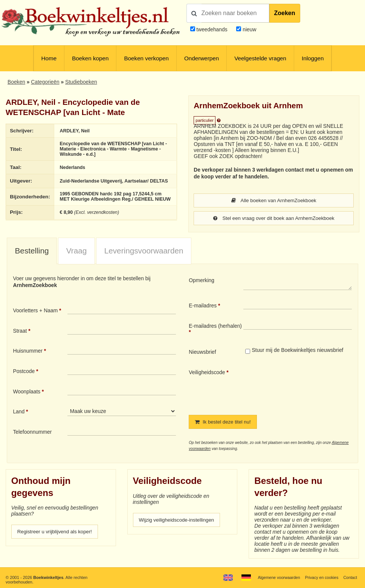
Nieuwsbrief (202, 353)
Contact (350, 577)
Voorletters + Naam (35, 311)
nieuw (249, 29)
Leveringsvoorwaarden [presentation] (144, 251)
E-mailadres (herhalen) (215, 327)
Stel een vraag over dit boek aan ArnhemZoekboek (274, 219)
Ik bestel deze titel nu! (224, 423)
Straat (20, 332)
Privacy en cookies (321, 577)
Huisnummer (27, 352)
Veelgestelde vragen (260, 58)
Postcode (24, 372)
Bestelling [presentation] (32, 251)
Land (19, 412)
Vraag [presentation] (77, 251)
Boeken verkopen (146, 58)
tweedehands (212, 29)
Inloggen (313, 58)
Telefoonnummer (32, 433)
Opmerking (202, 281)
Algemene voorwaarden (276, 577)
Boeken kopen (90, 58)
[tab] (32, 252)
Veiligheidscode (207, 373)
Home (49, 58)
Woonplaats (27, 392)
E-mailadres (203, 306)
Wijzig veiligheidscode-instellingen (178, 521)
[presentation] (306, 387)
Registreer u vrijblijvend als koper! (57, 533)
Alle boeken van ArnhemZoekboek (274, 201)
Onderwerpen (202, 58)
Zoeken (285, 13)
